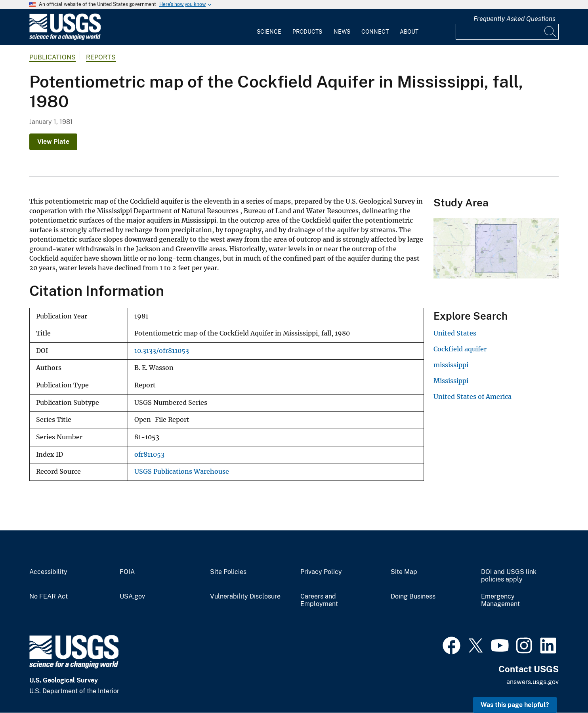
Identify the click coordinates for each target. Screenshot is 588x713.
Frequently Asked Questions (514, 19)
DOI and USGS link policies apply (509, 576)
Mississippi (451, 381)
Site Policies (228, 572)
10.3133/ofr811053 (162, 351)
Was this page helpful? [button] (515, 705)
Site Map (404, 572)
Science (269, 32)
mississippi (451, 365)
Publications (52, 57)
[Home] (65, 38)
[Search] (551, 32)
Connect (375, 32)
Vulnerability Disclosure (245, 597)
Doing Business (413, 597)
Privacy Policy (321, 572)
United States (455, 333)
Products (307, 32)
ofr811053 (149, 455)
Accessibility (48, 572)
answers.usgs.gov (533, 682)
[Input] (507, 32)
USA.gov (132, 597)
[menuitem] (269, 27)
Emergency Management (500, 600)
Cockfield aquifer (460, 349)
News (342, 32)
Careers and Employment (319, 600)
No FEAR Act (49, 597)
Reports (101, 57)
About (409, 32)
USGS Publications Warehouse (182, 472)
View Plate (53, 142)
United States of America (472, 397)
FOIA (127, 572)
